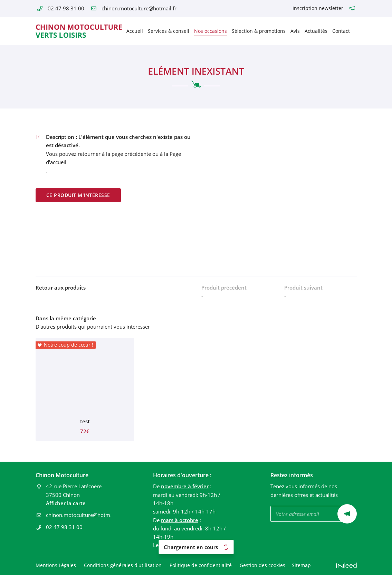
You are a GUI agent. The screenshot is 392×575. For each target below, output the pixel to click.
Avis (295, 31)
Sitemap (301, 565)
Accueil (135, 31)
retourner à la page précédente (114, 154)
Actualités (316, 31)
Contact (341, 31)
